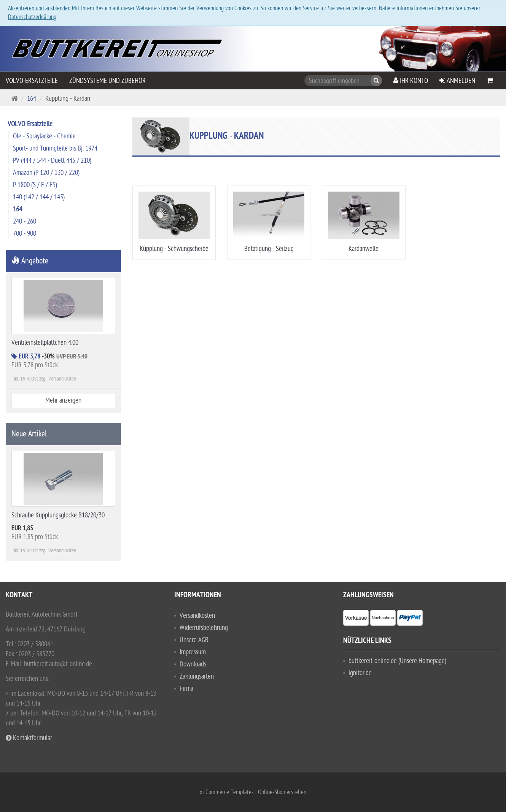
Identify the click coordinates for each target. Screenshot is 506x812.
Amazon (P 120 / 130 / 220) (46, 173)
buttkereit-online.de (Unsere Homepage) (397, 661)
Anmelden (457, 81)
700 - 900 (25, 234)
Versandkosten (197, 616)
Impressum (193, 652)
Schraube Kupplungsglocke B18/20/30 (58, 515)
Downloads (193, 664)
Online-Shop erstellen (282, 792)
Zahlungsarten (197, 676)
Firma (186, 689)
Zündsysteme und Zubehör (107, 81)
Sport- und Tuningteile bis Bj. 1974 (55, 148)
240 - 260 (25, 221)
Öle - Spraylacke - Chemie (44, 136)
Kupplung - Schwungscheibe (174, 249)
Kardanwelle (364, 249)
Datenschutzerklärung (32, 17)
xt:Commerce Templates (228, 792)
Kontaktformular (29, 738)
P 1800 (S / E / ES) (35, 185)
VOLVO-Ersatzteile (32, 81)
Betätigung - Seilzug (269, 249)
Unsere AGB (194, 640)
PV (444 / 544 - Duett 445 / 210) (52, 161)
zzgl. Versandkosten (58, 379)
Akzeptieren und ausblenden (40, 8)
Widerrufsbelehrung (204, 628)
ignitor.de (360, 673)
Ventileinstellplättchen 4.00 (45, 343)
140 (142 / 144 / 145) (39, 197)
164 (32, 99)
